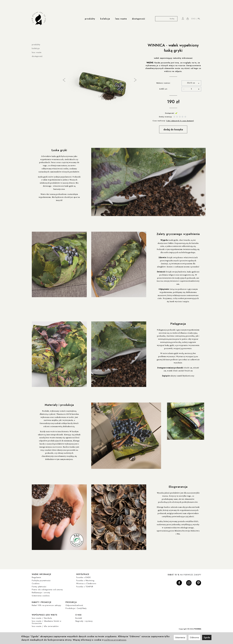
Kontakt (79, 617)
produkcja (71, 602)
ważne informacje (42, 574)
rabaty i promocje (42, 602)
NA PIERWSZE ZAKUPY (184, 575)
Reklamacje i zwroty (41, 592)
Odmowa (194, 637)
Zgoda (207, 637)
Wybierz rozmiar (163, 83)
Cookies (36, 583)
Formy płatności (39, 586)
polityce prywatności (115, 640)
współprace (83, 574)
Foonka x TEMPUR (85, 586)
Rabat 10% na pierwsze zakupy (46, 605)
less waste (121, 19)
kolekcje (105, 19)
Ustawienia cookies (41, 595)
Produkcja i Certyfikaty (76, 608)
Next (135, 80)
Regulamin (36, 577)
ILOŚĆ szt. (164, 89)
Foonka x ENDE (83, 577)
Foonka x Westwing (85, 580)
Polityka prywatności (41, 580)
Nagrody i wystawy (84, 620)
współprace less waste (45, 614)
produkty (90, 19)
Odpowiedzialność (74, 605)
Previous (64, 80)
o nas (78, 614)
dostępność (139, 19)
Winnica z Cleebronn (86, 583)
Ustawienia (180, 637)
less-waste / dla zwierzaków (45, 625)
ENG (193, 19)
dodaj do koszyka (173, 129)
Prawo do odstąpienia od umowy (47, 589)
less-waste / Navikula (42, 617)
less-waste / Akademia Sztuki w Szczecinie (47, 621)
